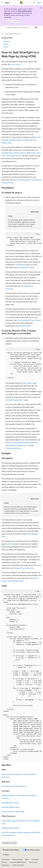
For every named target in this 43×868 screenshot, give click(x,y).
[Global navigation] (2, 3)
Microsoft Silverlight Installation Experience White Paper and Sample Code (21, 140)
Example (6, 44)
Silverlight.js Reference (13, 448)
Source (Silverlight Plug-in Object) (29, 320)
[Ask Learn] (36, 27)
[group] (23, 242)
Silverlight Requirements (14, 400)
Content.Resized (20, 265)
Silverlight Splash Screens (11, 807)
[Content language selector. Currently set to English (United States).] (11, 850)
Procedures (7, 41)
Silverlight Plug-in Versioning (23, 568)
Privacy (4, 862)
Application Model (24, 326)
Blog (26, 859)
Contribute (35, 859)
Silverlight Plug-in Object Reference (14, 153)
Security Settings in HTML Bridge (13, 811)
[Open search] (34, 3)
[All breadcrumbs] (3, 27)
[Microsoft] (21, 3)
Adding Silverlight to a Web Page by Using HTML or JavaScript (18, 27)
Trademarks (5, 865)
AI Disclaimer (6, 859)
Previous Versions (17, 859)
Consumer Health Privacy (18, 862)
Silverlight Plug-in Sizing (25, 267)
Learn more (16, 64)
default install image (29, 383)
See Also (6, 47)
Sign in (39, 3)
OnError (11, 544)
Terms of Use (33, 862)
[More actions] (40, 27)
